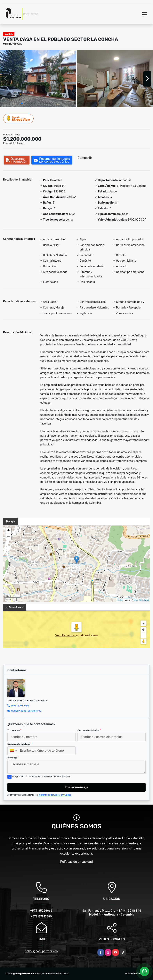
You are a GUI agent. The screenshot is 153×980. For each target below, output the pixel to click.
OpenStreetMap (141, 600)
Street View (19, 118)
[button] (22, 103)
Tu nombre (14, 730)
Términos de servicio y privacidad (55, 795)
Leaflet (120, 600)
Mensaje (13, 758)
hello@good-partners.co (41, 951)
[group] (38, 79)
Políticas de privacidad (77, 862)
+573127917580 (20, 706)
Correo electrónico (89, 730)
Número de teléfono (20, 744)
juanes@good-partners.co (26, 711)
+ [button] (8, 531)
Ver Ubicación (66, 635)
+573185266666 (41, 911)
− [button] (8, 537)
